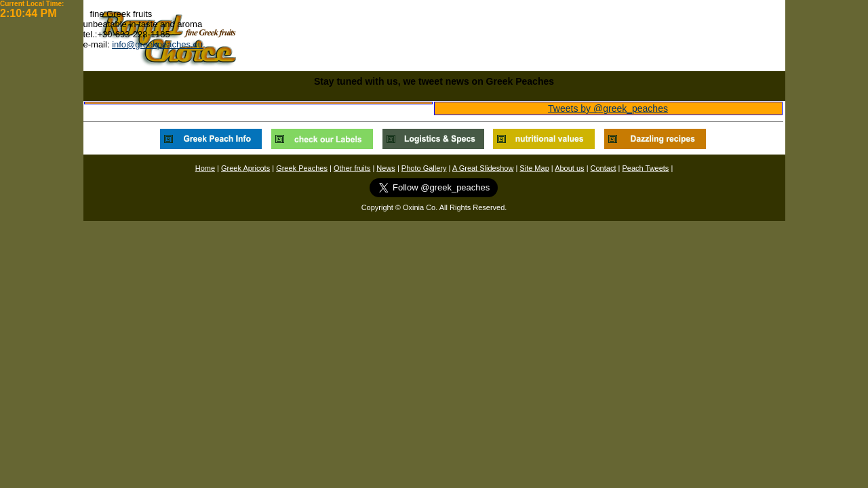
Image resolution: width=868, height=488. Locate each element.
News (386, 168)
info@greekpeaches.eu (157, 44)
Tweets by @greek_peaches (608, 108)
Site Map (534, 168)
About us (569, 168)
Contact (604, 168)
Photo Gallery (424, 168)
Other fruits (352, 168)
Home (205, 168)
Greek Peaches (302, 168)
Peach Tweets (645, 168)
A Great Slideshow (483, 168)
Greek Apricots (245, 168)
